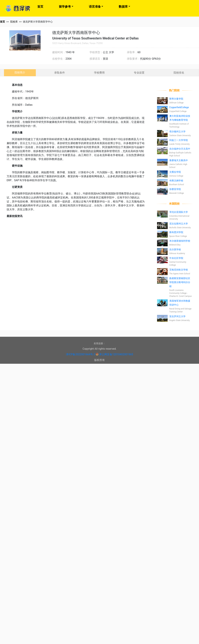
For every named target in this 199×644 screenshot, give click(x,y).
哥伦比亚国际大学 (179, 212)
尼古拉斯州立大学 (179, 224)
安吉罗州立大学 (177, 316)
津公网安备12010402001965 (116, 354)
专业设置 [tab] (139, 73)
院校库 (14, 22)
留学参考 (65, 7)
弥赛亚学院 (175, 189)
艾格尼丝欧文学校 (179, 270)
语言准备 (95, 7)
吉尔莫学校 (175, 249)
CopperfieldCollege (179, 107)
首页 (40, 7)
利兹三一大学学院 (179, 140)
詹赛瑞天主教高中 (179, 160)
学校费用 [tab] (99, 73)
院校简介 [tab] (20, 72)
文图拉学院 (175, 172)
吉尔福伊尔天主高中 (180, 149)
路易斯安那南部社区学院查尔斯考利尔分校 (180, 282)
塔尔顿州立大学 (177, 132)
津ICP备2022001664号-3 (80, 354)
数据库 (123, 7)
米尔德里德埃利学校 (180, 241)
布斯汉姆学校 (176, 181)
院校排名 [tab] (179, 73)
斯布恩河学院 (176, 232)
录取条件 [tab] (60, 73)
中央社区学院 (176, 258)
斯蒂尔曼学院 (176, 99)
